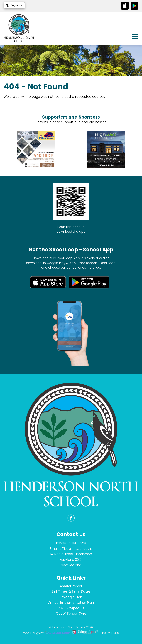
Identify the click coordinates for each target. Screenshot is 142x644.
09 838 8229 (77, 543)
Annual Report (71, 586)
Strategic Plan (71, 597)
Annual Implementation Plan (71, 603)
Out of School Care (71, 614)
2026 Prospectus (71, 608)
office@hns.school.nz (76, 549)
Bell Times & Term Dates (71, 591)
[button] (14, 5)
